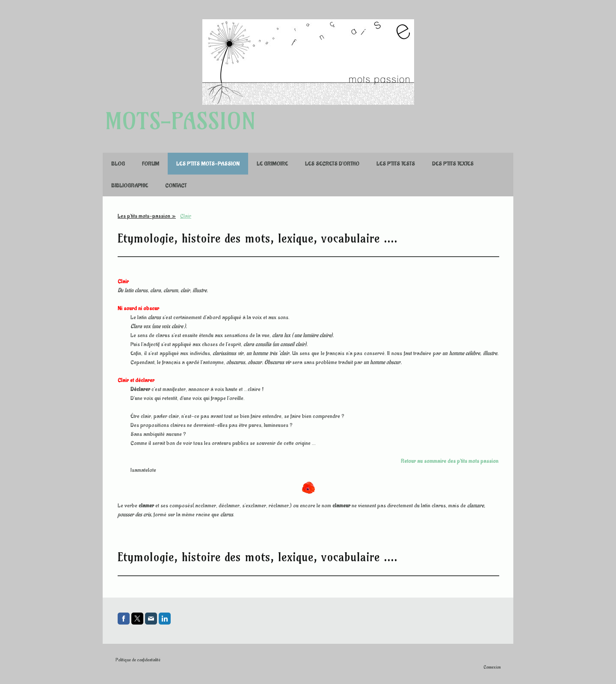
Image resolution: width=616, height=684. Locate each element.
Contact (176, 185)
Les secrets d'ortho (332, 164)
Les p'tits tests (396, 164)
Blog (118, 164)
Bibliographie (130, 185)
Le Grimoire (272, 164)
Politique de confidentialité (138, 660)
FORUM (151, 164)
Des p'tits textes (453, 164)
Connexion (492, 667)
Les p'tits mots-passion (208, 164)
